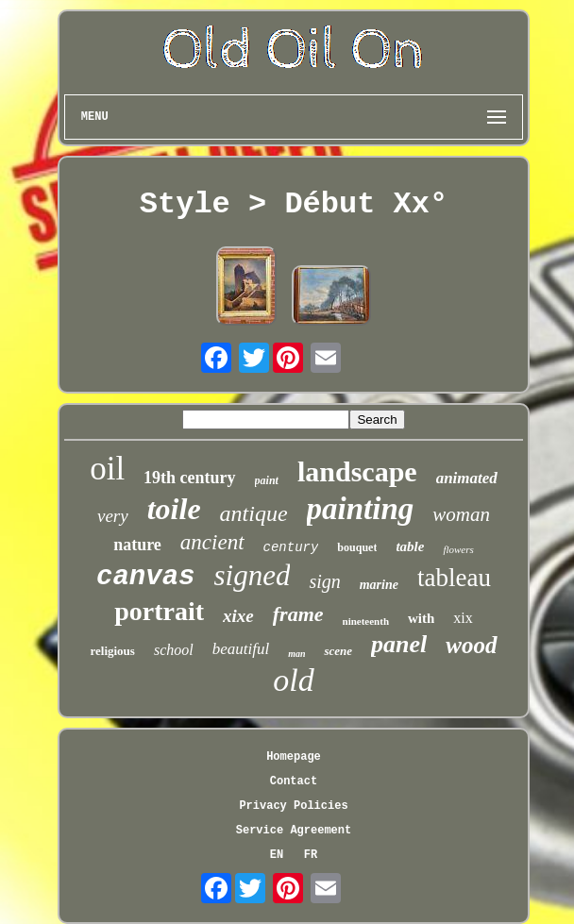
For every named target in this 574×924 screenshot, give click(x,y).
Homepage (294, 757)
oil (107, 469)
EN (277, 855)
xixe (238, 616)
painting (361, 509)
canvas (145, 577)
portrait (159, 611)
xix (463, 618)
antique (254, 513)
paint (267, 480)
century (291, 547)
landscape (357, 471)
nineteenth (366, 621)
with (421, 618)
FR (311, 855)
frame (298, 614)
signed (252, 575)
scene (338, 651)
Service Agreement (294, 831)
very (113, 516)
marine (379, 585)
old (293, 680)
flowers (458, 549)
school (174, 650)
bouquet (357, 547)
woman (461, 514)
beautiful (241, 649)
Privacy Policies (293, 806)
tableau (454, 578)
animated (467, 478)
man (296, 654)
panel (399, 644)
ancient (212, 542)
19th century (190, 478)
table (410, 546)
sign (324, 581)
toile (174, 509)
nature (137, 545)
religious (112, 651)
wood (471, 645)
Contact (294, 781)
